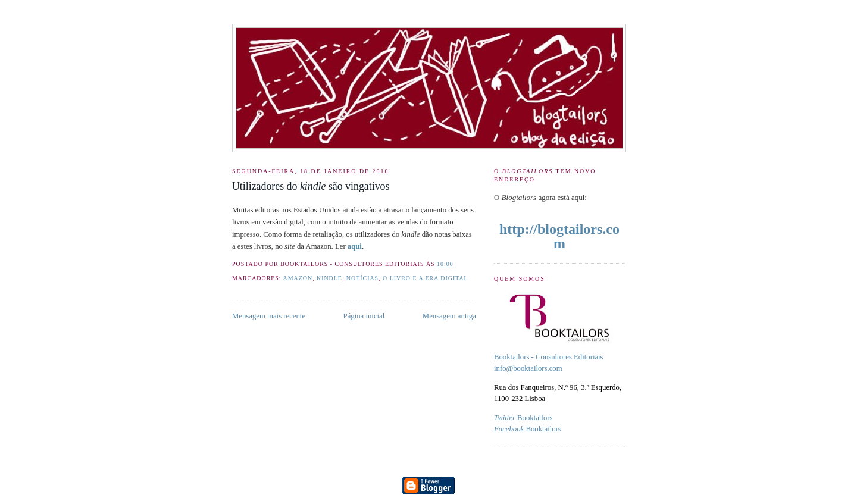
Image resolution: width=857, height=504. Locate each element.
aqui (355, 246)
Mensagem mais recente (269, 316)
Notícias (362, 278)
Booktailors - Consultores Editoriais (549, 357)
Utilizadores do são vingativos (311, 186)
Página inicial (364, 316)
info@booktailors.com (528, 368)
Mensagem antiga (449, 316)
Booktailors (523, 418)
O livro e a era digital (426, 278)
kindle (329, 278)
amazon (298, 278)
